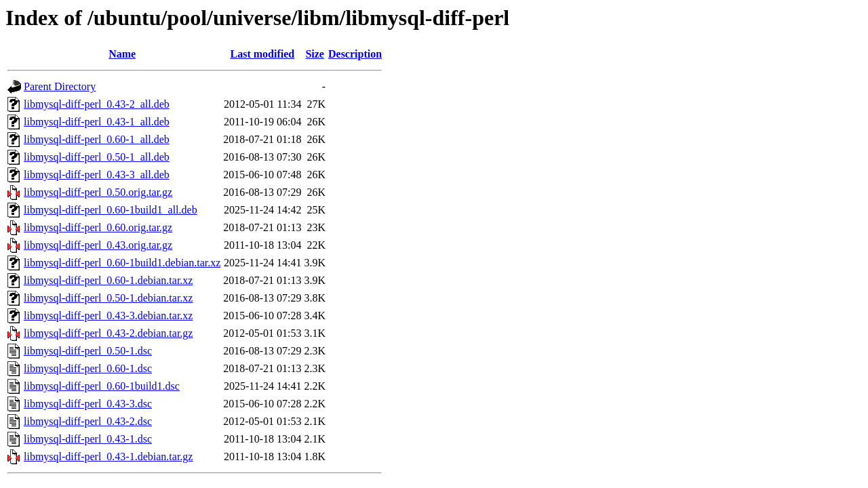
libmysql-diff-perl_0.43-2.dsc (88, 421)
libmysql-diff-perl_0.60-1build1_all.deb (111, 210)
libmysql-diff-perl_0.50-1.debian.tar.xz (108, 298)
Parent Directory (60, 86)
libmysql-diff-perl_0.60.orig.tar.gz (98, 227)
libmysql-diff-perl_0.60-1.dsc (88, 368)
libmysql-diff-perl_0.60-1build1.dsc (102, 386)
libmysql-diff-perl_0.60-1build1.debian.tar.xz (122, 263)
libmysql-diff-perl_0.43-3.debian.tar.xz (108, 316)
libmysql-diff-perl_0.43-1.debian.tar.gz (108, 456)
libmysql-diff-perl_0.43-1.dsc (88, 439)
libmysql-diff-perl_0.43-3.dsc (88, 404)
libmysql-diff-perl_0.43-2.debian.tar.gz (108, 333)
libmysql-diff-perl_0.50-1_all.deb (97, 157)
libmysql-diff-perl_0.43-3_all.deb (97, 175)
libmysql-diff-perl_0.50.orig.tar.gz (98, 192)
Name (122, 54)
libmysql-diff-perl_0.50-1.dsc (88, 351)
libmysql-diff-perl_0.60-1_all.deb (97, 139)
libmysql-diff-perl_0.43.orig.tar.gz (98, 245)
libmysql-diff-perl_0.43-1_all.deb (97, 122)
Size (315, 54)
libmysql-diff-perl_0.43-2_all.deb (97, 104)
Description (355, 54)
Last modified (263, 54)
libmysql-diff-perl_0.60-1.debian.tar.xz (108, 280)
